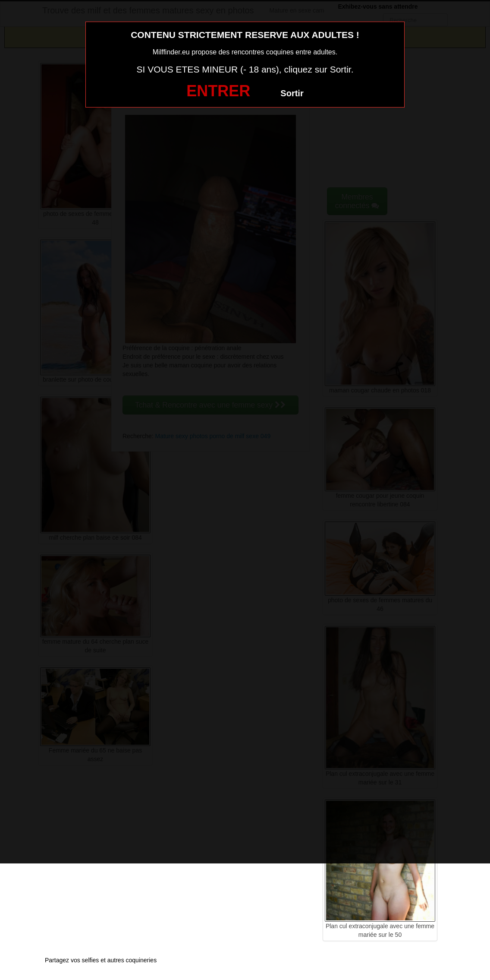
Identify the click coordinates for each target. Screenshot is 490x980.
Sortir (292, 93)
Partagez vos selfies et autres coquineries (101, 960)
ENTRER (218, 91)
